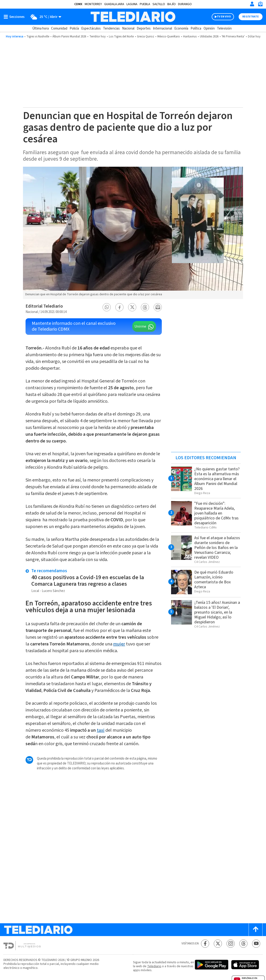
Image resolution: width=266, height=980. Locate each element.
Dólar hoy (254, 37)
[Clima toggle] (44, 17)
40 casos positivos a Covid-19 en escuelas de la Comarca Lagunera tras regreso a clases (88, 581)
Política (196, 28)
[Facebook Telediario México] (205, 944)
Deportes (144, 28)
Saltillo (159, 4)
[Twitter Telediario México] (218, 944)
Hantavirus (190, 37)
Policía (74, 28)
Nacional (128, 28)
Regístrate (251, 17)
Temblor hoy (97, 37)
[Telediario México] (133, 17)
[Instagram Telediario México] (231, 944)
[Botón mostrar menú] (15, 17)
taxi (101, 730)
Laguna (132, 4)
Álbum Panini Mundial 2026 (69, 37)
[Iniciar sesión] (252, 4)
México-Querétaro (169, 37)
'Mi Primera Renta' (233, 37)
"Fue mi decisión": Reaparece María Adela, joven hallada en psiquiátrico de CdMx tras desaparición (216, 513)
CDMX (78, 4)
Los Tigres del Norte (121, 37)
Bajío (172, 4)
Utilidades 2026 (209, 37)
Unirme (140, 326)
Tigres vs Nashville (38, 37)
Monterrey (93, 4)
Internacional (162, 28)
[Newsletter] (260, 5)
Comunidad (59, 28)
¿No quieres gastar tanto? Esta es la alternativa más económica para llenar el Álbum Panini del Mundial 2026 (217, 479)
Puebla (145, 4)
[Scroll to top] (256, 930)
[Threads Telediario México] (243, 944)
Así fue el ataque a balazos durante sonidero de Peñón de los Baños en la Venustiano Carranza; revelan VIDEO (217, 548)
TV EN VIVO (224, 17)
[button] (107, 307)
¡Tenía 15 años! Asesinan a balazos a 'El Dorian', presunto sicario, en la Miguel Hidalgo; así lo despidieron (217, 612)
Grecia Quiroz (146, 37)
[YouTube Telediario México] (256, 944)
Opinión (209, 28)
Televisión (224, 28)
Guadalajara (114, 4)
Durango (185, 4)
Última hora (41, 28)
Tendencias (111, 28)
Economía (181, 28)
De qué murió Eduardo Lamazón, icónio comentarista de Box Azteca (214, 580)
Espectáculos (91, 28)
